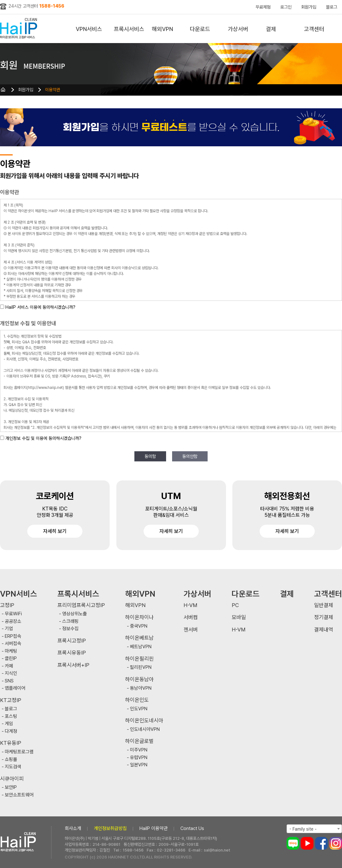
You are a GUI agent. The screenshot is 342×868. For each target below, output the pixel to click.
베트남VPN (141, 647)
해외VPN (162, 29)
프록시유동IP (72, 653)
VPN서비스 (89, 29)
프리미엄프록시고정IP (81, 605)
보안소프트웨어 (19, 795)
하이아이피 (20, 29)
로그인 (286, 7)
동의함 (150, 456)
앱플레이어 (15, 688)
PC (235, 605)
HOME (3, 90)
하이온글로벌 (139, 741)
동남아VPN (141, 688)
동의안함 (190, 456)
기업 (9, 629)
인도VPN (139, 709)
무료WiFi (13, 614)
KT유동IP (11, 743)
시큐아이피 (12, 779)
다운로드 (200, 29)
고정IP (7, 605)
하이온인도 (137, 700)
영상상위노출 (74, 614)
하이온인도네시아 (144, 721)
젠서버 (191, 630)
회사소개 (73, 828)
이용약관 (53, 90)
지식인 (11, 673)
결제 (271, 29)
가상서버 (238, 29)
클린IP (11, 659)
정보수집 (70, 629)
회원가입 (309, 7)
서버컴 (191, 617)
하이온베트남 (139, 638)
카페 (9, 666)
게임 (9, 724)
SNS (9, 681)
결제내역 (324, 630)
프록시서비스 (129, 29)
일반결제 (324, 605)
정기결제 (324, 617)
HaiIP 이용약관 (154, 828)
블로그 (332, 7)
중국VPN (139, 626)
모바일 (239, 617)
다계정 (11, 731)
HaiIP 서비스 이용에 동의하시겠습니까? (40, 307)
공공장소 (13, 621)
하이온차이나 (139, 617)
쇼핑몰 (11, 760)
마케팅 (11, 651)
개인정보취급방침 (110, 828)
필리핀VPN (141, 667)
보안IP (11, 787)
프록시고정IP (72, 641)
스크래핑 (70, 621)
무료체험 (263, 7)
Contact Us (192, 828)
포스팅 (11, 716)
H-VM (190, 605)
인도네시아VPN (145, 729)
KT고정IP (11, 700)
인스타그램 (336, 843)
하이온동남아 (139, 679)
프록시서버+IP (73, 665)
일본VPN (139, 765)
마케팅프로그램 (19, 752)
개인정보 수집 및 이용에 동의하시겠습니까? (43, 438)
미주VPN (139, 750)
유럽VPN (139, 758)
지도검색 (13, 767)
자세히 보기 (55, 531)
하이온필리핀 (139, 659)
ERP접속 (13, 636)
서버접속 (13, 644)
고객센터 (314, 29)
